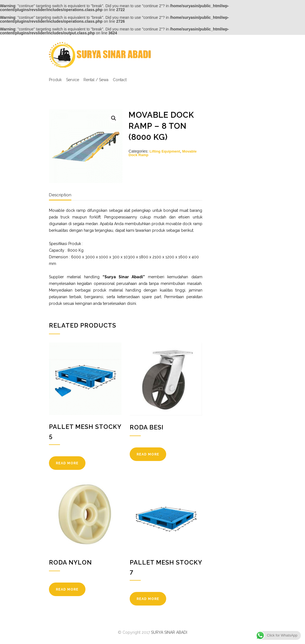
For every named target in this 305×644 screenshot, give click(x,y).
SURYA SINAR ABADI (169, 632)
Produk (55, 80)
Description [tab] (60, 195)
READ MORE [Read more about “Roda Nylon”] (67, 589)
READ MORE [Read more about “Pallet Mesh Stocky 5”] (67, 463)
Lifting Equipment (165, 151)
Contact (120, 80)
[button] (114, 118)
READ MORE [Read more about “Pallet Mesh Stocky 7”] (148, 599)
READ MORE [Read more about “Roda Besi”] (148, 454)
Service (73, 80)
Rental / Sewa (96, 80)
